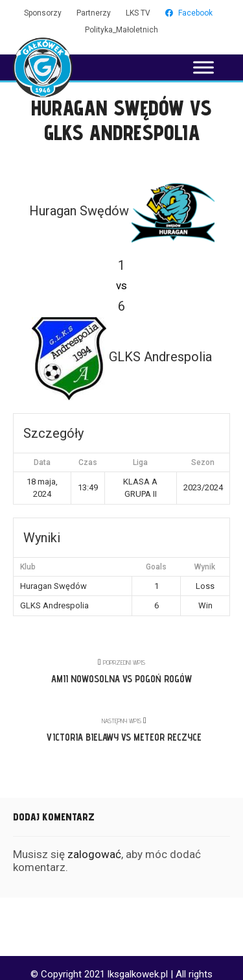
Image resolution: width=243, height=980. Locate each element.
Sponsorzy (43, 13)
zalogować (94, 854)
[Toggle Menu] (203, 67)
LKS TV (138, 13)
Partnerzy (94, 13)
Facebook (189, 13)
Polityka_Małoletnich (121, 30)
